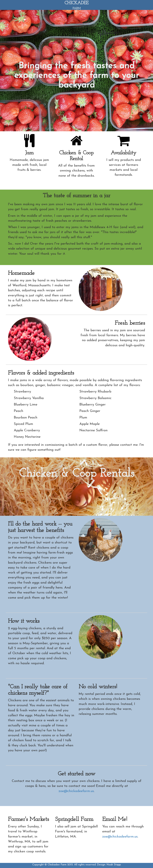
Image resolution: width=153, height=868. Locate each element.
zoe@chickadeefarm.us (76, 791)
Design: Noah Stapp (109, 865)
